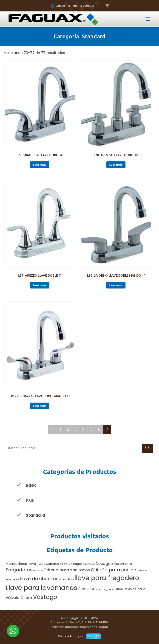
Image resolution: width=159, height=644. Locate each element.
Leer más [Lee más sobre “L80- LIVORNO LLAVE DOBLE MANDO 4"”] (116, 285)
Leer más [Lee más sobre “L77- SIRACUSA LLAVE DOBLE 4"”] (40, 165)
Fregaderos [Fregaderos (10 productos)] (19, 570)
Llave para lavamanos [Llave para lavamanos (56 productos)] (41, 588)
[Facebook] (100, 6)
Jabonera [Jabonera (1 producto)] (143, 571)
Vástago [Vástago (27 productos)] (45, 597)
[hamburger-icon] (147, 19)
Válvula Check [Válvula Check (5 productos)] (19, 598)
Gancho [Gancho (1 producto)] (38, 571)
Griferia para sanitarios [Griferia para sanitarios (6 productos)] (67, 570)
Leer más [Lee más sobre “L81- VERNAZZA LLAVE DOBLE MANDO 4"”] (40, 406)
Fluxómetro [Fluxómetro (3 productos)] (123, 564)
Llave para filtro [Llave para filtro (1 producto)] (64, 579)
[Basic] (19, 485)
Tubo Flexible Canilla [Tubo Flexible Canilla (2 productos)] (130, 589)
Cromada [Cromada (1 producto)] (89, 564)
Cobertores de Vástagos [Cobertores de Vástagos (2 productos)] (64, 564)
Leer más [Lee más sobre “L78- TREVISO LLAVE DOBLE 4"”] (116, 165)
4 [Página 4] (83, 429)
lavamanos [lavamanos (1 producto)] (12, 579)
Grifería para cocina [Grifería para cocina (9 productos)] (114, 570)
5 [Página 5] (91, 429)
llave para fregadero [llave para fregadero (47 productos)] (107, 578)
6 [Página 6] (99, 429)
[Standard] (19, 515)
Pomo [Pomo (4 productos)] (83, 589)
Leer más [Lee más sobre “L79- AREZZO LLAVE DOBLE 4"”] (40, 285)
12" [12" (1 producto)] (7, 564)
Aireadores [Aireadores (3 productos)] (18, 564)
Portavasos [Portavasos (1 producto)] (96, 589)
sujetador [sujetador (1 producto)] (109, 589)
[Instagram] (107, 6)
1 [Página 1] (61, 429)
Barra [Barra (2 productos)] (32, 564)
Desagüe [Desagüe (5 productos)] (104, 564)
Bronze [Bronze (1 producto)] (41, 564)
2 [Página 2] (68, 429)
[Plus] (19, 500)
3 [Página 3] (75, 429)
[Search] (147, 448)
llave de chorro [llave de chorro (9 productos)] (37, 579)
